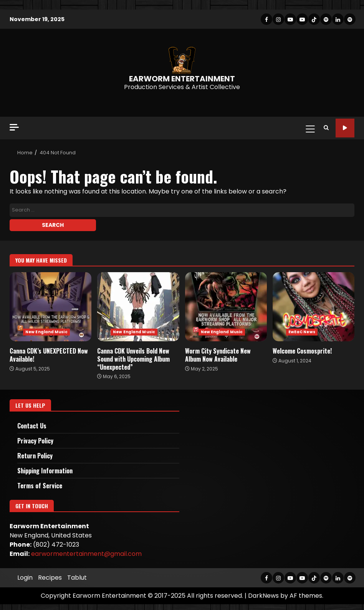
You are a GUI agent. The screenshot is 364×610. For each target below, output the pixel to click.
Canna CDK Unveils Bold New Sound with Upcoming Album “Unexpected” (138, 307)
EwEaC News (302, 332)
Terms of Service (40, 486)
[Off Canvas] (14, 127)
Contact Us (32, 426)
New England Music (46, 332)
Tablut (77, 578)
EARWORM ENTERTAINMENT (182, 79)
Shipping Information (45, 471)
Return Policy (35, 456)
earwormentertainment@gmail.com (86, 554)
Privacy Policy (35, 441)
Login (25, 578)
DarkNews (263, 596)
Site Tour (345, 128)
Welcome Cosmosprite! (314, 307)
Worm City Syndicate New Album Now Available (226, 307)
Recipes (50, 578)
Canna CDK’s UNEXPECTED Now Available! (50, 307)
